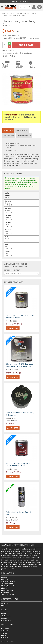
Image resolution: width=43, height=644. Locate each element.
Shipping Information (8, 582)
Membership (5, 637)
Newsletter (5, 635)
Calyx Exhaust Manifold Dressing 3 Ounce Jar (20, 414)
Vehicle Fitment (22, 130)
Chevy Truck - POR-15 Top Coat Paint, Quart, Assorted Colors (19, 365)
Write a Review (27, 53)
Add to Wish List (9, 56)
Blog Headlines (6, 620)
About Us (4, 588)
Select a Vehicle (13, 115)
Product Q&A (9, 135)
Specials (4, 618)
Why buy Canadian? (8, 586)
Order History (6, 631)
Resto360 (4, 577)
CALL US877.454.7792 (32, 67)
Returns (4, 605)
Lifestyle (12, 13)
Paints (5, 15)
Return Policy (5, 579)
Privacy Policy (6, 593)
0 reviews (16, 53)
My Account (5, 629)
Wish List (4, 633)
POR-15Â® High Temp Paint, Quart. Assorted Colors (18, 465)
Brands (4, 614)
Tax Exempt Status (7, 584)
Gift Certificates (6, 616)
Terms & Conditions (8, 595)
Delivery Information (8, 590)
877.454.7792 (17, 2)
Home (4, 13)
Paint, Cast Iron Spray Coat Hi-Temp (19, 513)
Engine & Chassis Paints (17, 15)
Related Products (24, 135)
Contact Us (27, 2)
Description (8, 130)
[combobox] (22, 273)
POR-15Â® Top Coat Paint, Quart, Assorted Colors (20, 316)
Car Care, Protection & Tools (26, 13)
